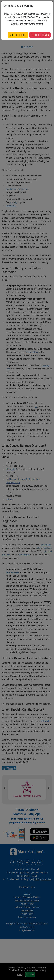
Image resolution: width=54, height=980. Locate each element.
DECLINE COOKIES (40, 35)
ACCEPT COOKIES (18, 35)
